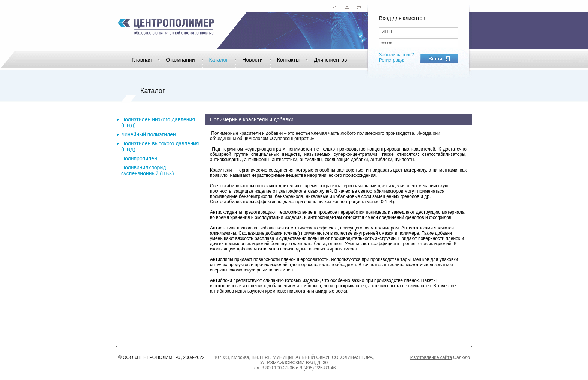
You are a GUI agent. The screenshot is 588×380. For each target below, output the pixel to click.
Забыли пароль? (397, 55)
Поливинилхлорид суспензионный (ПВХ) (148, 170)
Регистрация (392, 60)
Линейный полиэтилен (148, 134)
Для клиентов (330, 60)
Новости (252, 60)
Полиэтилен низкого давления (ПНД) (158, 122)
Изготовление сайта (431, 357)
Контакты (288, 60)
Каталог (219, 60)
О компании (180, 60)
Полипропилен (139, 158)
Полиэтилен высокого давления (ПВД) (160, 146)
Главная (142, 60)
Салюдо (461, 357)
